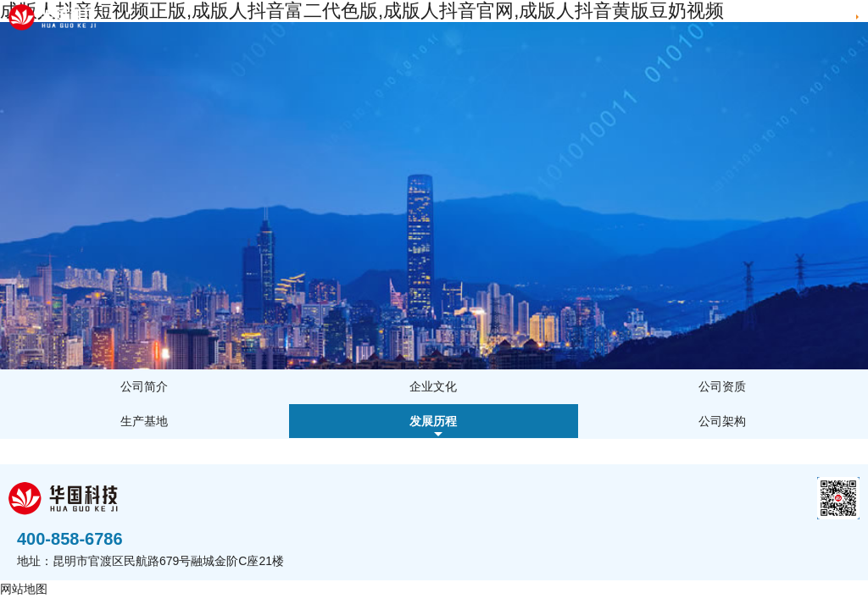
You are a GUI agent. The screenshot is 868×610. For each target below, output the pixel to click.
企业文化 (433, 386)
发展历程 (433, 421)
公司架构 (722, 421)
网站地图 (24, 589)
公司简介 (144, 386)
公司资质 (722, 386)
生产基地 (144, 421)
